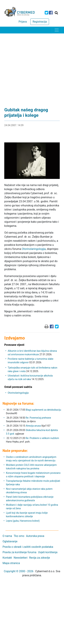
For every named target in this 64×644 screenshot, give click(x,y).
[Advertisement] (32, 67)
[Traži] (56, 13)
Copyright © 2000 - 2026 (19, 571)
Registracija (40, 22)
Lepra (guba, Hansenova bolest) (23, 521)
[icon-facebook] (51, 13)
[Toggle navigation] (57, 30)
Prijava (23, 22)
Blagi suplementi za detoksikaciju (43, 410)
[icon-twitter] (47, 13)
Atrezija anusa (33, 426)
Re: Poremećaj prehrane (38, 418)
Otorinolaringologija (34, 249)
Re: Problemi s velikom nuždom (42, 438)
